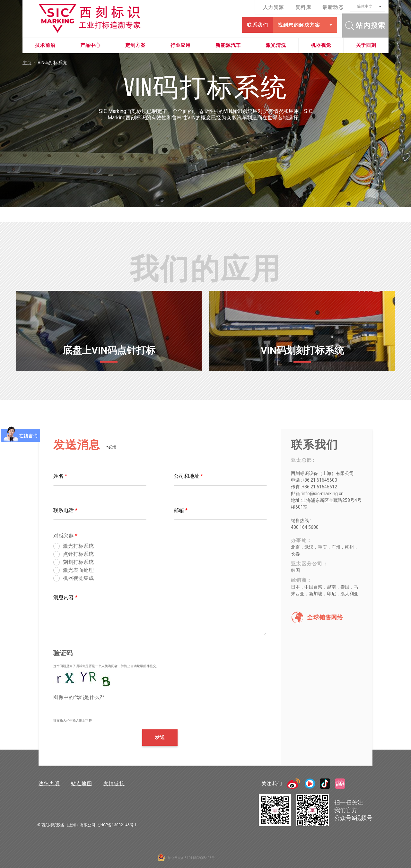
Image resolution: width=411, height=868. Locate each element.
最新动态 (333, 7)
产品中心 (90, 45)
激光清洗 (276, 45)
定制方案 (135, 45)
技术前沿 (45, 45)
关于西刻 (366, 45)
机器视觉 (321, 45)
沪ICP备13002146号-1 (118, 825)
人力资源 (274, 7)
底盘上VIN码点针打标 (109, 350)
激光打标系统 (78, 546)
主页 (30, 63)
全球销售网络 (325, 617)
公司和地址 (188, 476)
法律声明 (49, 784)
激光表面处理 (78, 570)
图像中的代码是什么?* (79, 697)
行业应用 (181, 45)
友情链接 (114, 784)
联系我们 (258, 25)
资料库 (303, 7)
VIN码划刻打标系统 (302, 350)
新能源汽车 (228, 45)
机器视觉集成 (78, 578)
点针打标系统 (78, 554)
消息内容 (65, 597)
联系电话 (65, 510)
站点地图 (82, 784)
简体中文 (365, 6)
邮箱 (181, 510)
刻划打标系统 (78, 562)
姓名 (60, 476)
